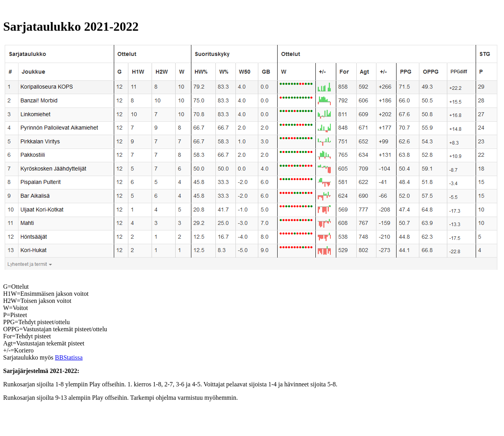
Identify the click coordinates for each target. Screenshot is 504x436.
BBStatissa (69, 357)
